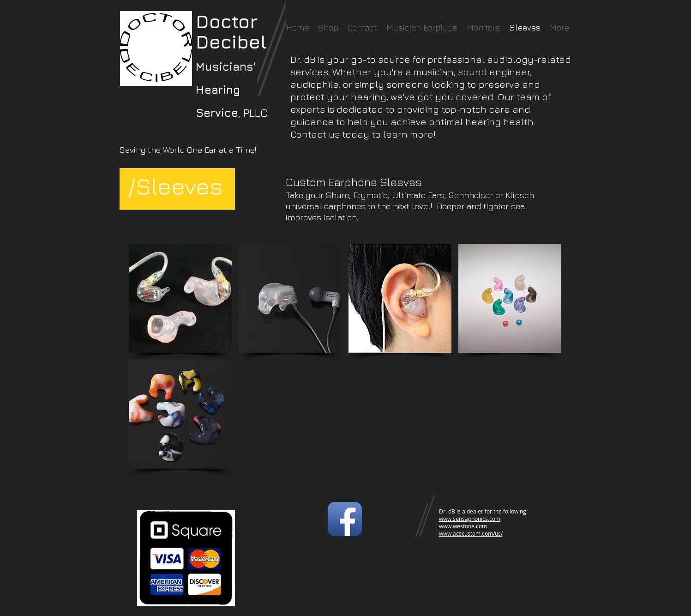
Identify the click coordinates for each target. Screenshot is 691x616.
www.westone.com (463, 526)
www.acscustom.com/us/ (471, 533)
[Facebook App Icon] (345, 519)
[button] (180, 298)
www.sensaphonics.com (470, 519)
